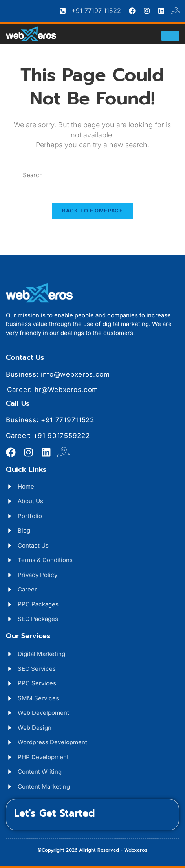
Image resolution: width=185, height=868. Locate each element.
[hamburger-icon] (170, 36)
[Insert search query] (92, 175)
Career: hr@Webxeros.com (53, 390)
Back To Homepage (92, 211)
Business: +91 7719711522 (50, 420)
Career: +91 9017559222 (48, 436)
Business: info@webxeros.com (58, 374)
